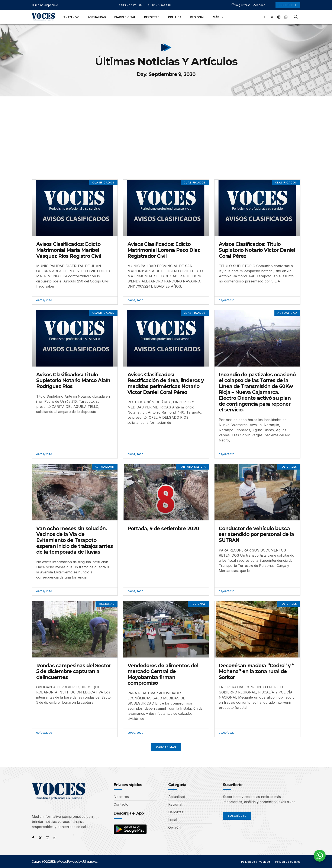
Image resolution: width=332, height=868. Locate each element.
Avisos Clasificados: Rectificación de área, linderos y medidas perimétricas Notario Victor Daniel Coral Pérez (166, 383)
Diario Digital (125, 17)
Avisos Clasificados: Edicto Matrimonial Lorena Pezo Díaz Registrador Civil (164, 250)
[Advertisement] (166, 128)
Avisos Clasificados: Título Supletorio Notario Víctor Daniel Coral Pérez (257, 250)
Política (175, 17)
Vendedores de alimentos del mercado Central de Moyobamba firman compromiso (163, 674)
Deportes (152, 17)
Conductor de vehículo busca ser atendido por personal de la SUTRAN (256, 534)
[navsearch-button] (296, 17)
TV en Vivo (71, 17)
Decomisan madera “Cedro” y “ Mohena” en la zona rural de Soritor (257, 671)
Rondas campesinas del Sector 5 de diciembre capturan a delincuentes (74, 671)
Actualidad (97, 17)
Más (218, 17)
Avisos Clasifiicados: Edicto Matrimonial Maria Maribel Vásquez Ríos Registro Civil (69, 250)
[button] (166, 747)
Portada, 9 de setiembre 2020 (163, 529)
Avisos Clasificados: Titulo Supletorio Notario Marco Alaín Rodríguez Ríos (73, 380)
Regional (197, 17)
